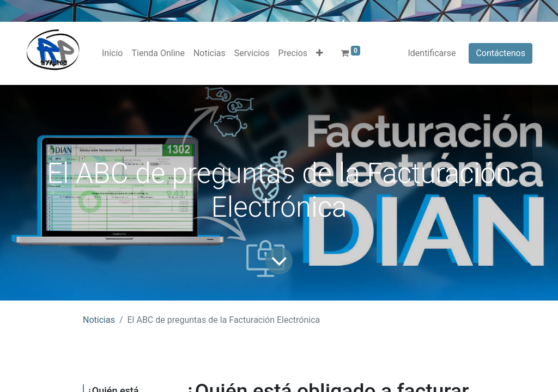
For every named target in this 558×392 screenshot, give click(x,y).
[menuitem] (112, 53)
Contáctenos (501, 53)
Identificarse (432, 53)
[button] (320, 53)
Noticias (99, 320)
